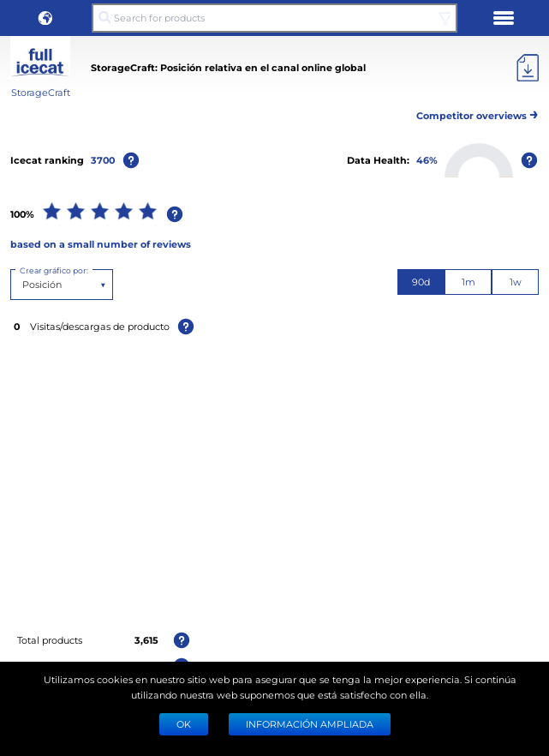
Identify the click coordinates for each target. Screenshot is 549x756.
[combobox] (24, 285)
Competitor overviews (477, 113)
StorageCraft (41, 92)
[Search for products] (274, 18)
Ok (184, 724)
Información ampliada (310, 724)
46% (427, 160)
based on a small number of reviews (101, 244)
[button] (45, 18)
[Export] (528, 68)
